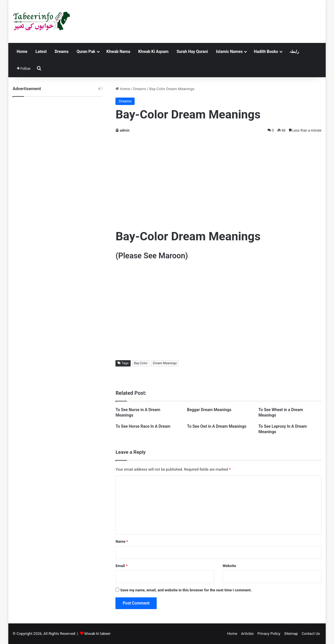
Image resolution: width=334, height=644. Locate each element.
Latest (41, 51)
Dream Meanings (165, 363)
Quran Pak (86, 51)
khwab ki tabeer (98, 634)
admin (124, 130)
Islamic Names (229, 51)
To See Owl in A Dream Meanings (217, 426)
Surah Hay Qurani (192, 51)
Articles (247, 634)
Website (229, 566)
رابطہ (294, 51)
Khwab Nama (118, 51)
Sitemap (291, 634)
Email (121, 566)
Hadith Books (266, 51)
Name (122, 541)
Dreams (62, 51)
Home (22, 51)
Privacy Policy (269, 634)
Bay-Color (141, 363)
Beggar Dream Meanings (209, 410)
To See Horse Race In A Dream (143, 426)
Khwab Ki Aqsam (153, 51)
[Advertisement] (219, 180)
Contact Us (311, 634)
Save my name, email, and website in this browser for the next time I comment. (186, 590)
